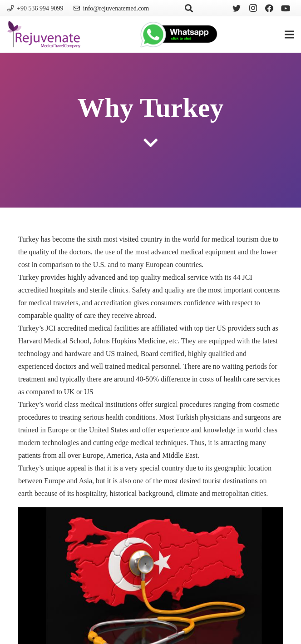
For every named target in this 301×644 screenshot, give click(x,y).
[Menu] (289, 35)
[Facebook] (269, 8)
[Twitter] (237, 8)
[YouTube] (286, 8)
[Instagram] (253, 8)
